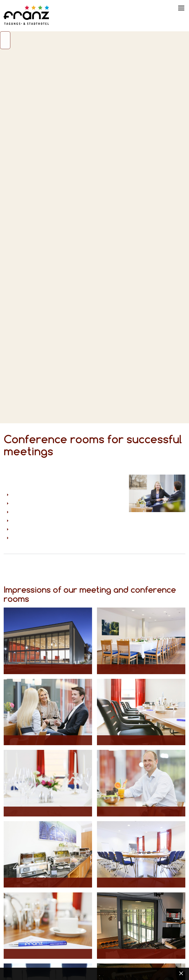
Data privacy (100, 974)
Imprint (104, 974)
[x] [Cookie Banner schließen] (181, 973)
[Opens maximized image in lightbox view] (48, 641)
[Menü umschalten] (182, 8)
